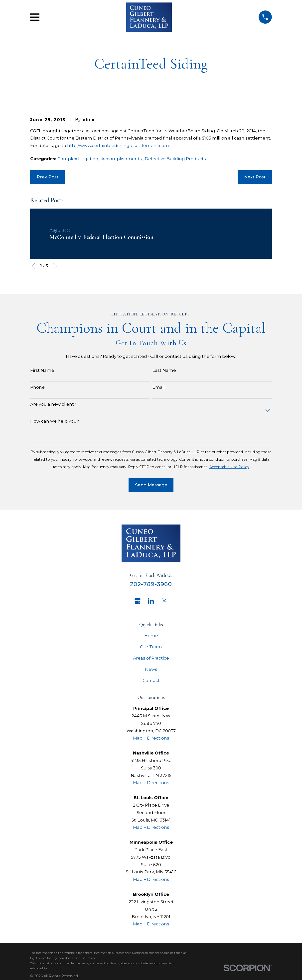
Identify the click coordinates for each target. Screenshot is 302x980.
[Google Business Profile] (138, 601)
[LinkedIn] (151, 601)
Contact (151, 680)
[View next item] (55, 266)
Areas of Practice (151, 658)
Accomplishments (122, 159)
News (151, 669)
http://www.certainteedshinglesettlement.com (118, 146)
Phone (37, 387)
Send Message (151, 485)
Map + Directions (151, 738)
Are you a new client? (53, 404)
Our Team (151, 647)
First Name (42, 370)
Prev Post (48, 177)
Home (151, 636)
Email (159, 387)
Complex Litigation (78, 159)
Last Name (164, 370)
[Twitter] (164, 601)
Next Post (255, 177)
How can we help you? (55, 421)
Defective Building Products (175, 159)
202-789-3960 (151, 584)
